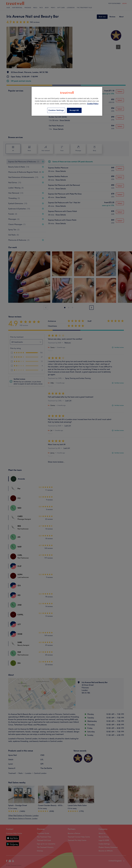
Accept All (74, 110)
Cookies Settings (56, 110)
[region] (67, 101)
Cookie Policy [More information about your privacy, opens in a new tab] (93, 104)
